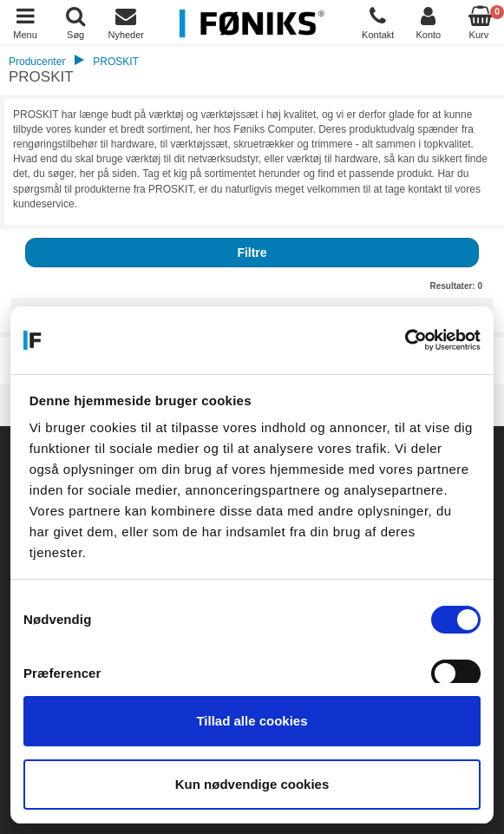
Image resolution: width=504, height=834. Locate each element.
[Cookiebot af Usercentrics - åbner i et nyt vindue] (405, 340)
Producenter (37, 62)
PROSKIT (116, 62)
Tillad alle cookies (252, 721)
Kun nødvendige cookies (252, 784)
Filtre (252, 253)
